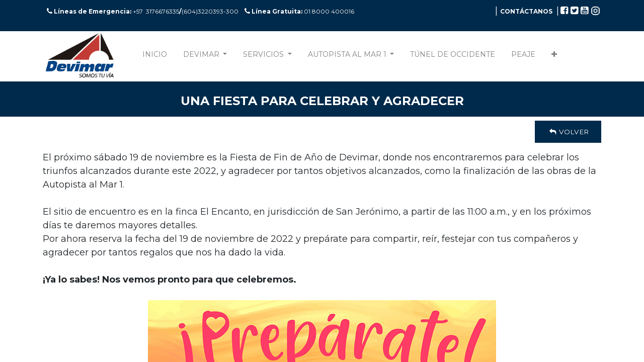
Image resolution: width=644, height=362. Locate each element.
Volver (568, 132)
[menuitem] (155, 57)
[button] (554, 57)
